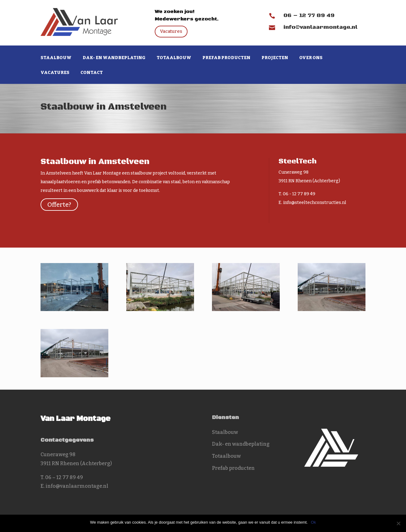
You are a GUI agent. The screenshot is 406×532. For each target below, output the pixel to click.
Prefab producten (226, 58)
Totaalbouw (174, 58)
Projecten (275, 58)
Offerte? (59, 205)
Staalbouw (56, 58)
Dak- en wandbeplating (114, 58)
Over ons (311, 58)
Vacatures (171, 31)
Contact (92, 73)
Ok (313, 522)
